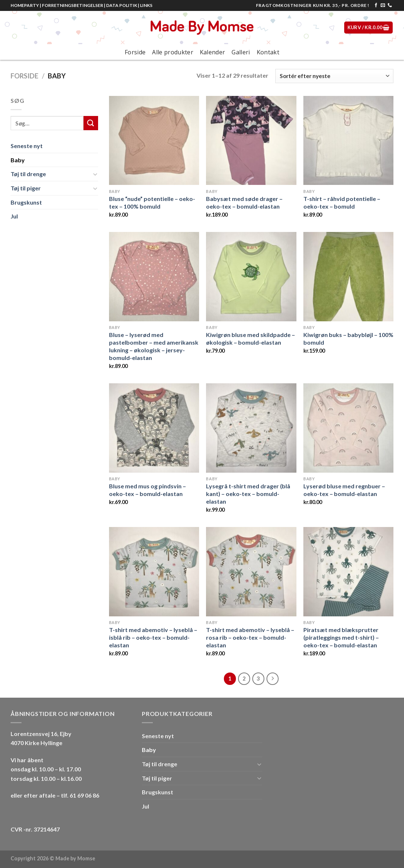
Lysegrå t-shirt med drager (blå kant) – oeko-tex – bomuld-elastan (248, 494)
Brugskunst (26, 202)
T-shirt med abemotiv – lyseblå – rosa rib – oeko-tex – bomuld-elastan (250, 637)
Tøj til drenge (28, 174)
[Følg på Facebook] (376, 5)
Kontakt (268, 52)
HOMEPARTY (25, 5)
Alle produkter (172, 52)
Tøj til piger (26, 188)
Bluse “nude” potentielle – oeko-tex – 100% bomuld (152, 202)
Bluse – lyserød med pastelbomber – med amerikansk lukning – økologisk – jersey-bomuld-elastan (154, 346)
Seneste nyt (27, 146)
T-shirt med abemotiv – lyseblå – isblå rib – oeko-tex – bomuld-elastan (153, 637)
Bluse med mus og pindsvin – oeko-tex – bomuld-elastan (147, 490)
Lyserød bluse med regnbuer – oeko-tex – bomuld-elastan (344, 490)
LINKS (146, 5)
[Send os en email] (383, 5)
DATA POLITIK (122, 5)
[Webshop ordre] (334, 76)
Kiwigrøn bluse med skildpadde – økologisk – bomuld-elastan (250, 338)
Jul (14, 216)
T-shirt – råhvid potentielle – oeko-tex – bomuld (342, 202)
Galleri (241, 52)
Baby (18, 160)
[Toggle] (95, 174)
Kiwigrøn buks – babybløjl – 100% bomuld (348, 338)
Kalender (213, 52)
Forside (135, 52)
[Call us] (390, 5)
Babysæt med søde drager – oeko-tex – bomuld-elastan (244, 202)
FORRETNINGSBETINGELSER (73, 5)
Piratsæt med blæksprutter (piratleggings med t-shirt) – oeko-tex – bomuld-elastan (341, 637)
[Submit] (91, 123)
